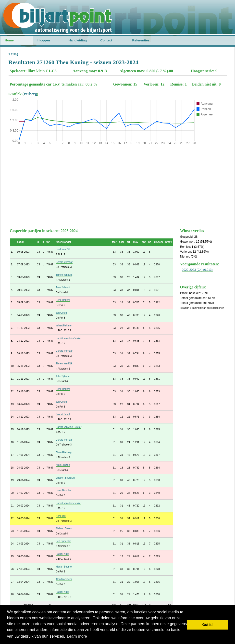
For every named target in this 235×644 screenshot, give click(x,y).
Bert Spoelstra (63, 541)
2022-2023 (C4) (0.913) (197, 270)
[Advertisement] (118, 186)
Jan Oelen (61, 313)
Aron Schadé (63, 287)
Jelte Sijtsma (63, 376)
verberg (30, 94)
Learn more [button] (77, 636)
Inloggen (43, 40)
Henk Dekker (63, 300)
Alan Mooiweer (64, 579)
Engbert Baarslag (65, 478)
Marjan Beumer (64, 567)
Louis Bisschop (64, 490)
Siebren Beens (64, 528)
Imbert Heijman (64, 326)
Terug (13, 54)
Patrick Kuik (62, 554)
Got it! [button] (208, 625)
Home (9, 40)
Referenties (141, 40)
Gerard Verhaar (64, 262)
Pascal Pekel (63, 414)
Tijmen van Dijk (64, 275)
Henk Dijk (61, 516)
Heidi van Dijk (63, 249)
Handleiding (78, 40)
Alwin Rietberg (63, 452)
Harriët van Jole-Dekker (68, 338)
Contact (106, 40)
